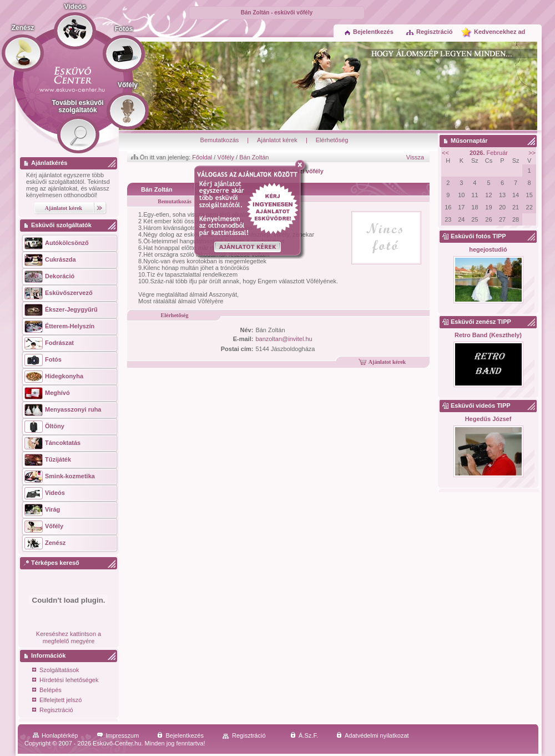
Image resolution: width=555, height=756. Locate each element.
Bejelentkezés (369, 32)
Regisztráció (429, 32)
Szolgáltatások (56, 671)
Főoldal (202, 157)
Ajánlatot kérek (277, 140)
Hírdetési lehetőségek (65, 681)
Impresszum (118, 735)
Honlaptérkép (55, 735)
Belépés (47, 691)
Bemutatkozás (220, 140)
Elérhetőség (332, 140)
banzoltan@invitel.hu (284, 339)
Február (489, 153)
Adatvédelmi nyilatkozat (373, 735)
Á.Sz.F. (304, 735)
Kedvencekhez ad (500, 32)
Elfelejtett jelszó (57, 701)
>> (532, 153)
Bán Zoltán (254, 157)
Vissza (415, 157)
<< (445, 153)
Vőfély (226, 157)
